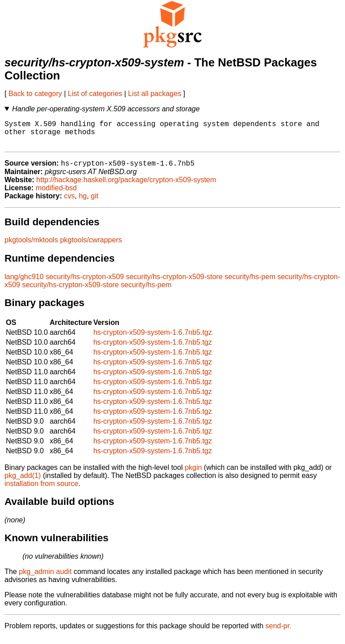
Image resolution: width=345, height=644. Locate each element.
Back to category (35, 94)
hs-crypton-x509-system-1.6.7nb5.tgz (153, 339)
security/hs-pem (250, 283)
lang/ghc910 (24, 283)
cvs (70, 203)
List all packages (155, 94)
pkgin (193, 474)
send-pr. (279, 633)
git (95, 203)
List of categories (95, 94)
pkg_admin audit (45, 578)
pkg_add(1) (23, 482)
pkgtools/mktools (31, 247)
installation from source (42, 490)
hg (83, 203)
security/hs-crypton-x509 (85, 283)
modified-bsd (56, 195)
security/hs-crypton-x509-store (174, 283)
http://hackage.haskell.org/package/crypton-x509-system (126, 186)
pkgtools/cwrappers (91, 247)
